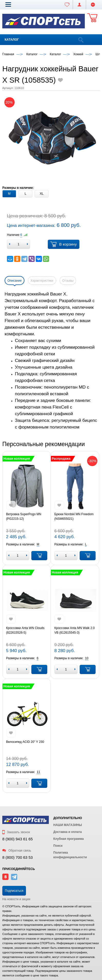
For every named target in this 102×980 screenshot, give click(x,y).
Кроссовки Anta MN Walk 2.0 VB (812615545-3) (75, 630)
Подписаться (14, 891)
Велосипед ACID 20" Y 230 (25, 742)
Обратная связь (17, 851)
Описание (15, 281)
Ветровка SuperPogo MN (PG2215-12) (24, 516)
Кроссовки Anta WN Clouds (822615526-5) (25, 630)
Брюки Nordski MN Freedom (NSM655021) (74, 516)
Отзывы (68, 281)
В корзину (63, 244)
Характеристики (42, 281)
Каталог (12, 40)
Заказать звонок (16, 832)
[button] (8, 4)
